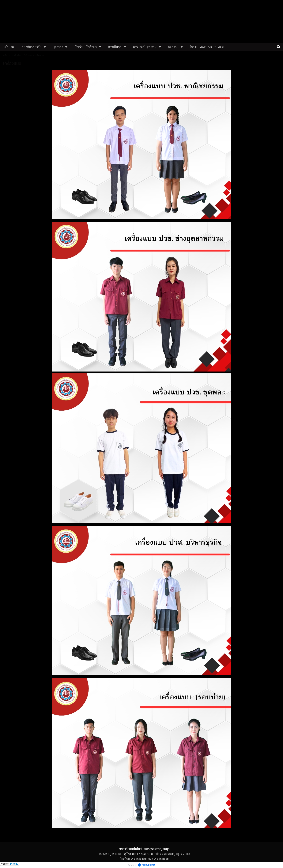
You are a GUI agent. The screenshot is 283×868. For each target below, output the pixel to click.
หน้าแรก (7, 55)
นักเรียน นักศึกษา (23, 55)
